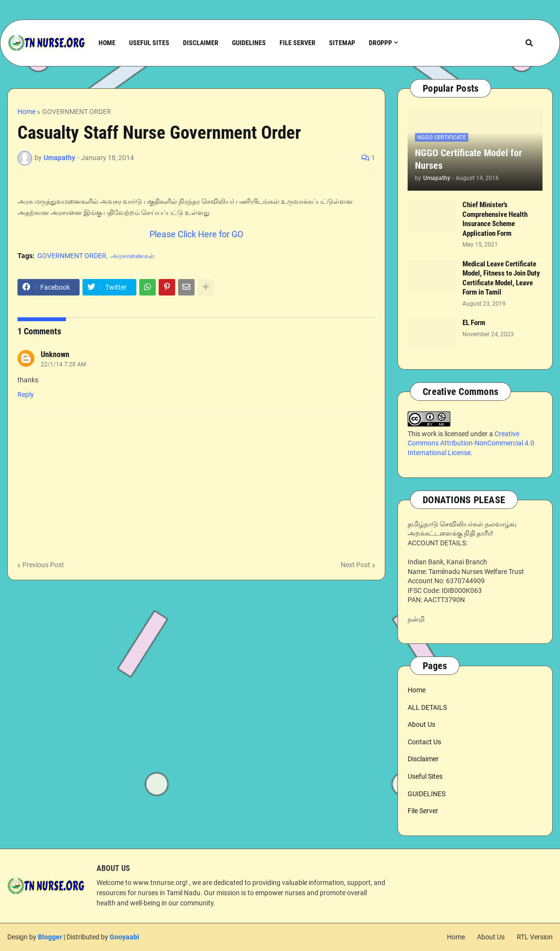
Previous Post (43, 565)
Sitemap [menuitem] (342, 43)
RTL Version (535, 937)
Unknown (55, 354)
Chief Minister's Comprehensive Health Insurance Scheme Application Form (495, 219)
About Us (421, 724)
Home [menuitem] (107, 43)
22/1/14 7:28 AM (63, 364)
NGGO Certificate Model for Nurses (469, 159)
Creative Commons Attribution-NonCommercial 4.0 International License (471, 443)
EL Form (474, 323)
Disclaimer (423, 759)
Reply (26, 394)
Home (26, 112)
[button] (529, 43)
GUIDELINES (427, 794)
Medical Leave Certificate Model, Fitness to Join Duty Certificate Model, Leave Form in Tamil (501, 278)
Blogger (50, 937)
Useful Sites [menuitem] (149, 43)
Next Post (355, 565)
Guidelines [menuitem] (249, 43)
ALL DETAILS (427, 707)
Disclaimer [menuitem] (201, 43)
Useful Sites (425, 776)
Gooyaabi (124, 937)
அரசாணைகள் (133, 256)
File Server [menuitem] (297, 43)
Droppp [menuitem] (380, 43)
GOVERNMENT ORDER (77, 112)
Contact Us (424, 742)
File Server (423, 811)
